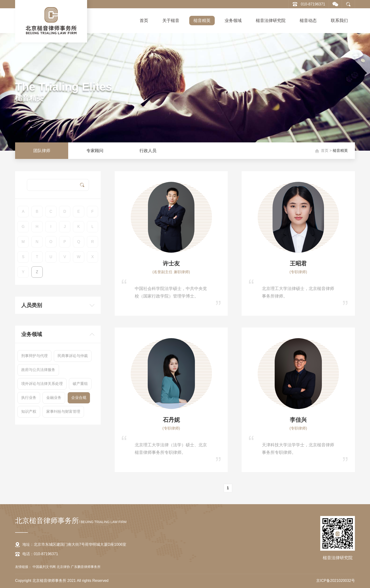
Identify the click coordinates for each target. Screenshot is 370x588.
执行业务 (29, 398)
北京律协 (64, 567)
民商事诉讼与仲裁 (73, 356)
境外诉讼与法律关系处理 (42, 384)
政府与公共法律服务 (38, 370)
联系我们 (339, 21)
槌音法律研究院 (271, 21)
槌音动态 (308, 21)
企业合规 (79, 398)
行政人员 (148, 151)
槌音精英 (202, 21)
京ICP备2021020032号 (336, 581)
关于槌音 (171, 21)
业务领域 (233, 21)
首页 (144, 21)
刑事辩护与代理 (34, 356)
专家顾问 (95, 151)
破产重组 (80, 384)
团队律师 (42, 151)
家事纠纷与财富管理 (63, 411)
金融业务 (54, 398)
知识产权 (29, 411)
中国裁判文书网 (45, 567)
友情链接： (23, 567)
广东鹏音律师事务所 (86, 567)
